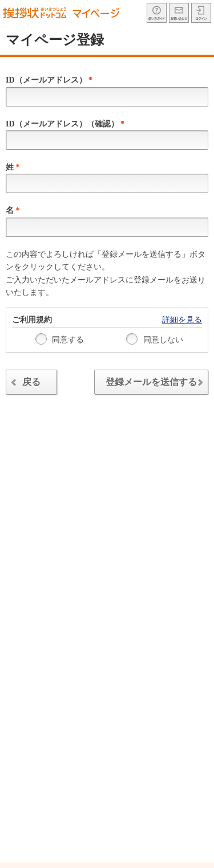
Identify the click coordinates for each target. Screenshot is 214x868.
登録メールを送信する (157, 384)
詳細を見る (182, 320)
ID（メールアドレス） (49, 80)
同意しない (155, 339)
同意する (60, 339)
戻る (24, 384)
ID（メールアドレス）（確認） (65, 124)
